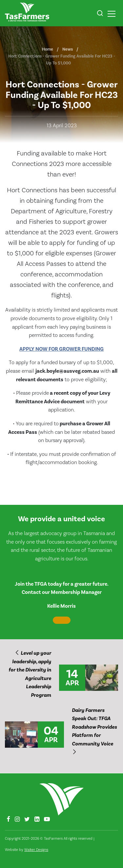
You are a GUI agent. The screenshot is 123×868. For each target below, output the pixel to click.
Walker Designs (36, 850)
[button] (100, 14)
